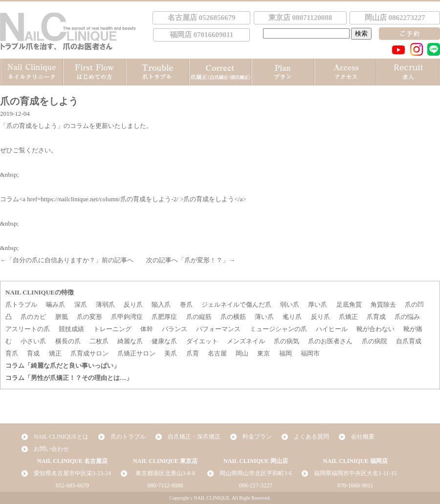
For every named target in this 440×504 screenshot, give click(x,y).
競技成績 (71, 329)
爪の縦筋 (199, 317)
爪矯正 (348, 317)
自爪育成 (409, 341)
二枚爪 (99, 341)
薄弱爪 (105, 304)
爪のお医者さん (330, 341)
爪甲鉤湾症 (127, 317)
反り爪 (133, 304)
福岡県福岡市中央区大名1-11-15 (355, 473)
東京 (264, 353)
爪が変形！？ (203, 260)
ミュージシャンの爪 (278, 329)
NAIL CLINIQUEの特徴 (40, 292)
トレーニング (112, 329)
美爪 (171, 353)
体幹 (147, 329)
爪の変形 (89, 317)
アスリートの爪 (28, 329)
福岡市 (310, 353)
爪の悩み (407, 317)
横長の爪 (68, 341)
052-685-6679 (72, 485)
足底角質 (349, 304)
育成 (33, 353)
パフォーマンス (218, 329)
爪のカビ (33, 317)
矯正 (55, 353)
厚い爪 (318, 304)
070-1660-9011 (355, 485)
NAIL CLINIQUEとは (61, 437)
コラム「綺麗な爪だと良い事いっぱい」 (63, 366)
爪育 (193, 353)
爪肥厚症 (164, 317)
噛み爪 (55, 304)
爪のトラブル (128, 437)
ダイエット (202, 341)
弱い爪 (290, 304)
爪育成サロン (89, 353)
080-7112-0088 (165, 485)
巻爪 (186, 304)
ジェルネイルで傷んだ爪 (236, 304)
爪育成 (376, 317)
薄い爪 (264, 317)
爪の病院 (374, 341)
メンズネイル (246, 341)
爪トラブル (21, 304)
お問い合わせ (51, 449)
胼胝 (62, 317)
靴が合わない (375, 329)
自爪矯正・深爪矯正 (194, 437)
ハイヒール (332, 329)
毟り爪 (292, 317)
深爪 (81, 304)
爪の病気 (286, 341)
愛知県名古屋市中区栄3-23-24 (72, 473)
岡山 (242, 353)
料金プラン (257, 437)
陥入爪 (161, 304)
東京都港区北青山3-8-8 (165, 473)
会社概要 (363, 437)
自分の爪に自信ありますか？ (54, 260)
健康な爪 (164, 341)
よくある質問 (311, 437)
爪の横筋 (233, 317)
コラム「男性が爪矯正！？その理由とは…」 (69, 378)
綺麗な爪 (130, 341)
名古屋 (217, 353)
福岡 (286, 353)
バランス (175, 329)
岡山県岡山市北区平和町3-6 (256, 473)
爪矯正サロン (136, 353)
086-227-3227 (256, 485)
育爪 (12, 353)
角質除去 (383, 304)
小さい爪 (33, 341)
